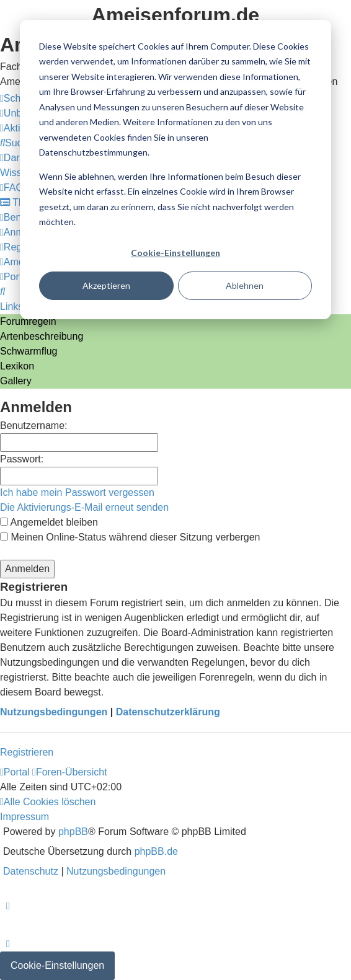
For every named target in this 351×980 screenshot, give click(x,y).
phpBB (73, 832)
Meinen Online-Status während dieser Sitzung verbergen (130, 537)
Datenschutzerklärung (168, 712)
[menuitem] (16, 143)
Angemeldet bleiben (49, 522)
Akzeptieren (106, 285)
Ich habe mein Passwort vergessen (77, 492)
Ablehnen (245, 285)
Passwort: (22, 459)
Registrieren (27, 752)
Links (11, 307)
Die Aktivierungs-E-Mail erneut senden (84, 507)
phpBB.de (156, 851)
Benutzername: (34, 426)
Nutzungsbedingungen (54, 712)
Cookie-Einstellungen (175, 253)
